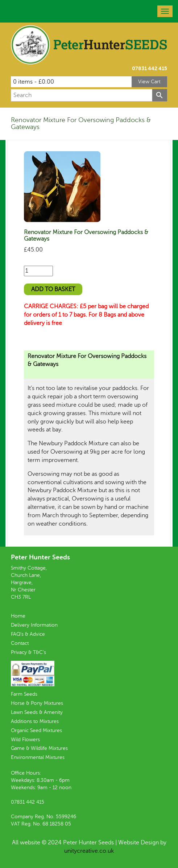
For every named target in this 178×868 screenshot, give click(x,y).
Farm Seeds (24, 694)
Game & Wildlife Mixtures (39, 748)
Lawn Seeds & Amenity (37, 712)
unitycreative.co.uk (89, 851)
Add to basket (53, 289)
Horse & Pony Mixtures (37, 703)
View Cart (149, 82)
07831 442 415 (150, 68)
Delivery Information (34, 625)
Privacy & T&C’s (28, 652)
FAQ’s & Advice (28, 634)
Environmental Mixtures (38, 757)
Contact (20, 643)
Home (18, 616)
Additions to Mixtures (35, 721)
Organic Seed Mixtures (36, 730)
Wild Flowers (25, 740)
